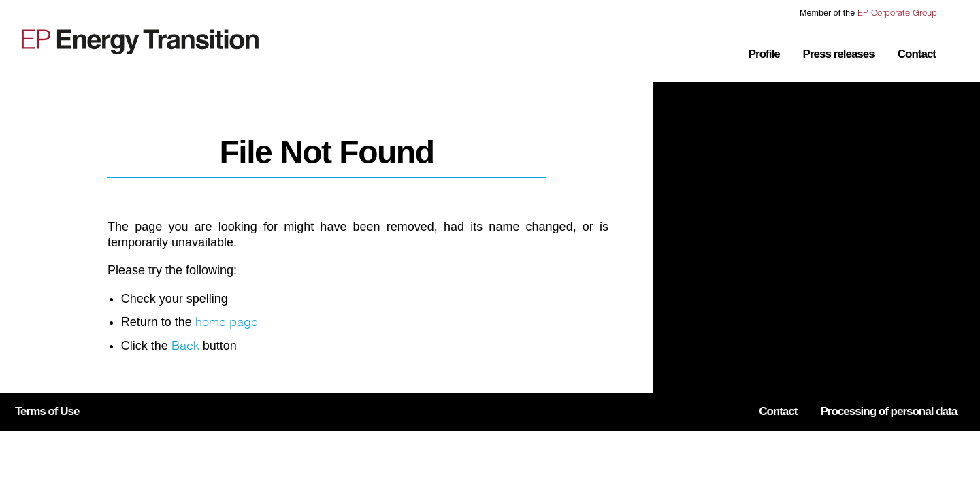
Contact (917, 54)
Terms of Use (47, 411)
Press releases (839, 54)
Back (185, 345)
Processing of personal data (888, 411)
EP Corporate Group (897, 12)
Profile (764, 54)
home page (227, 322)
